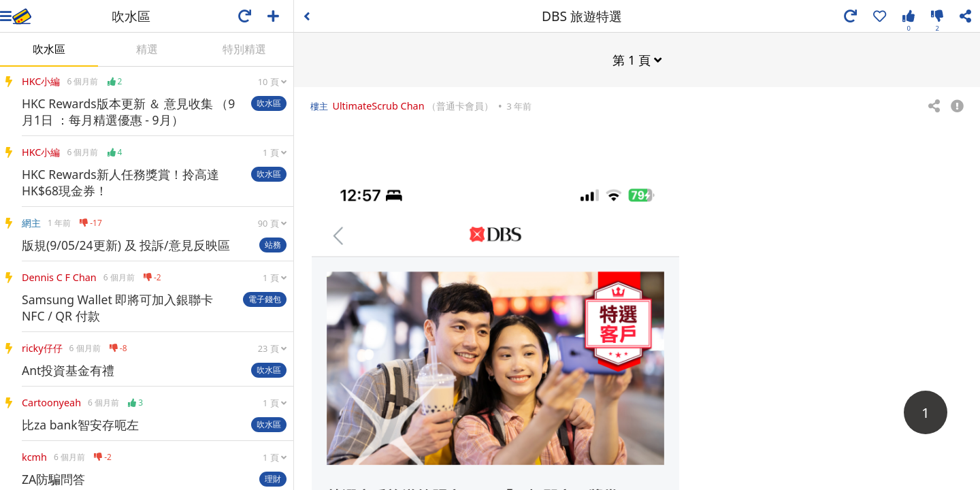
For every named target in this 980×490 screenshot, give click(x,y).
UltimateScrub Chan (378, 105)
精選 (147, 49)
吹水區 (49, 49)
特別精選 (244, 49)
